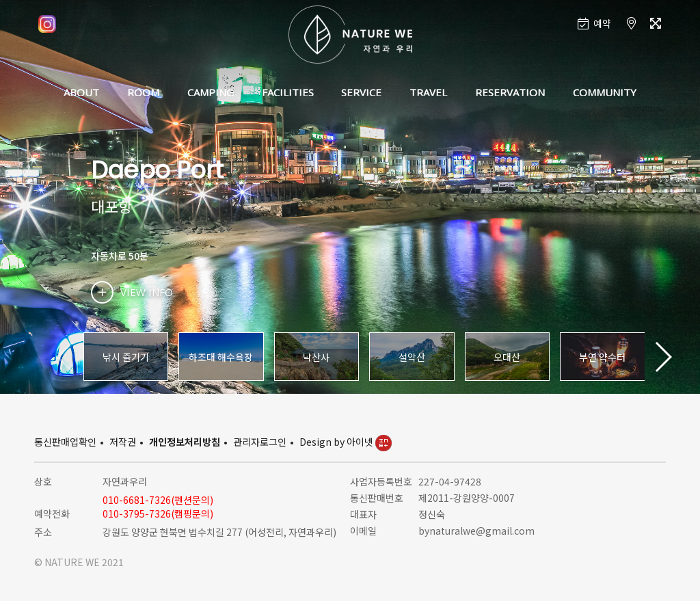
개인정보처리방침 (185, 442)
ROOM (143, 92)
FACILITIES (288, 92)
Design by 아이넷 (346, 442)
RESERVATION (510, 92)
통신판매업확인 (65, 442)
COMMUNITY (605, 92)
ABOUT (81, 92)
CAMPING (211, 92)
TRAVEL (428, 92)
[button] (663, 357)
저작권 (123, 442)
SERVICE (361, 92)
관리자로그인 (260, 442)
